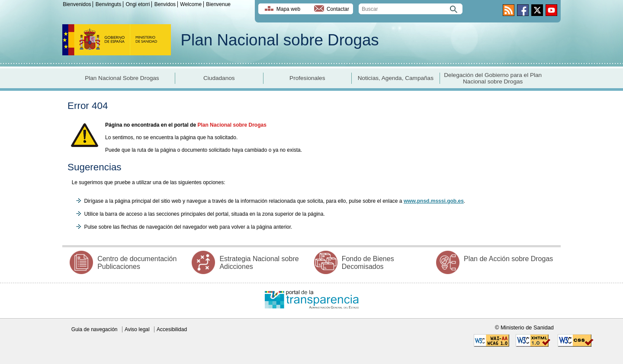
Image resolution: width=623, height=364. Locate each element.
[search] (411, 9)
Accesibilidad (172, 329)
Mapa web (288, 9)
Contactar (338, 9)
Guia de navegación (95, 329)
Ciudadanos (219, 78)
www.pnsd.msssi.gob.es (434, 201)
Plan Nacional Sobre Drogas (122, 78)
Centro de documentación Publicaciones (137, 263)
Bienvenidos (77, 4)
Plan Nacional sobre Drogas (280, 40)
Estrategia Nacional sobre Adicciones (259, 263)
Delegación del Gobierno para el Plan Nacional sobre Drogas (493, 78)
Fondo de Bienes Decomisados (368, 263)
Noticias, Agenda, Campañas (396, 78)
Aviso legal (137, 329)
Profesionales (307, 78)
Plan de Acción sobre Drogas (508, 259)
